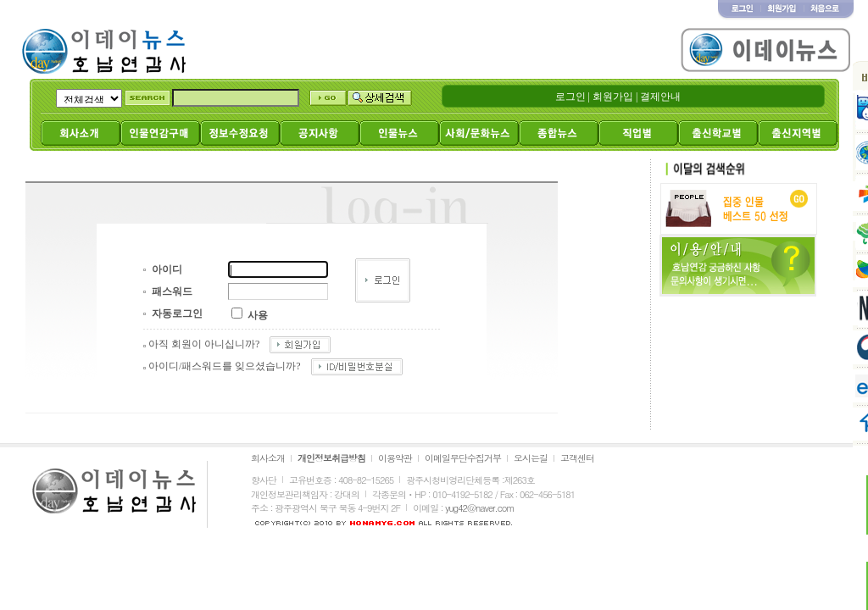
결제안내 (660, 97)
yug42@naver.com (479, 508)
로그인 (570, 97)
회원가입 (613, 97)
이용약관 (395, 458)
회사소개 (268, 458)
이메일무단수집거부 (463, 458)
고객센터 (577, 458)
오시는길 (531, 458)
